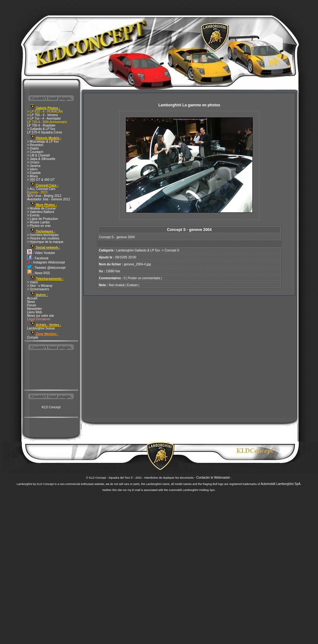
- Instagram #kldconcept (46, 262)
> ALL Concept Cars (41, 189)
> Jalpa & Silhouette (41, 159)
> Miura (32, 176)
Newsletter (35, 309)
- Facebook (38, 258)
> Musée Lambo (38, 222)
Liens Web (35, 312)
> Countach (35, 152)
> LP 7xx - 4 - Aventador (44, 118)
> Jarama (34, 166)
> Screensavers (38, 289)
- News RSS (38, 273)
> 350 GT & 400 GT (41, 180)
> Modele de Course (41, 208)
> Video (32, 282)
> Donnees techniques (43, 235)
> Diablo (33, 148)
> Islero (32, 169)
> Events (33, 215)
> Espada (34, 173)
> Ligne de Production (43, 219)
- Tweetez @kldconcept (46, 268)
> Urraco (33, 162)
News (31, 302)
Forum (32, 305)
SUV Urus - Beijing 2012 (44, 196)
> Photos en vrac (39, 226)
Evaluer (132, 285)
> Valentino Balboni (41, 212)
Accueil (32, 298)
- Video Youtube (41, 253)
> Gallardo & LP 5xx (41, 129)
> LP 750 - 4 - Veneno (42, 115)
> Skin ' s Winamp (40, 286)
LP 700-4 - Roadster (41, 125)
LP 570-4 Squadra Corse (44, 132)
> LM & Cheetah (39, 155)
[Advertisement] (51, 370)
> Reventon (35, 145)
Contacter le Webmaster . (214, 478)
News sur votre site (41, 316)
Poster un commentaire (144, 278)
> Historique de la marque (45, 242)
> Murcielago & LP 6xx (43, 142)
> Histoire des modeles (43, 238)
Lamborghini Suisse (41, 328)
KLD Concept (51, 407)
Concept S (172, 250)
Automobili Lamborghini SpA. (281, 484)
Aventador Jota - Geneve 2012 (49, 199)
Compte (33, 337)
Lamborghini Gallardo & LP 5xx (138, 250)
